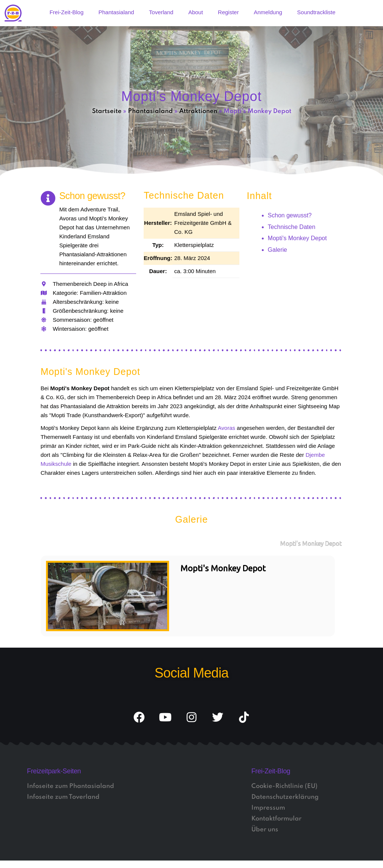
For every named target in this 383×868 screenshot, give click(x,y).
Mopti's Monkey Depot (297, 238)
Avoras (226, 428)
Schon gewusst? (290, 215)
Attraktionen (198, 111)
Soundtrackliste (316, 12)
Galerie (278, 250)
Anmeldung (268, 12)
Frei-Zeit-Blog (66, 12)
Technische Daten (292, 227)
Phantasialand (116, 12)
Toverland (161, 12)
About (195, 12)
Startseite (107, 111)
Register (229, 12)
